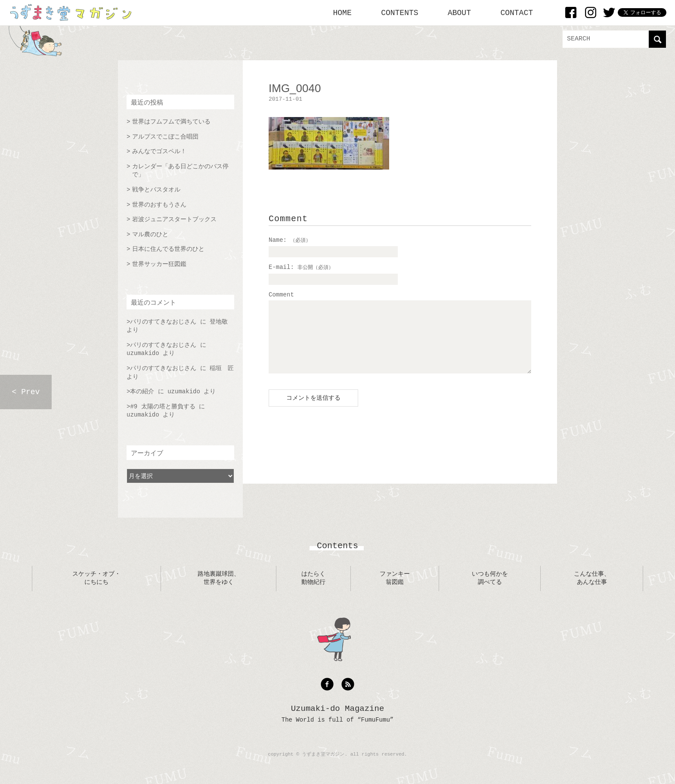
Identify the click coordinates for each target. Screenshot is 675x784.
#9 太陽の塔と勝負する (163, 407)
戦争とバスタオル (156, 190)
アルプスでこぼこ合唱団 (165, 137)
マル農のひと (150, 235)
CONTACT (517, 13)
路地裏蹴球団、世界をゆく (219, 578)
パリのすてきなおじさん (163, 322)
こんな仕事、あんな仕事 (592, 578)
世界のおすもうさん (159, 205)
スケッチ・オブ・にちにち (96, 578)
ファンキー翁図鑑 (395, 578)
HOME (342, 13)
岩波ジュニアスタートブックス (174, 219)
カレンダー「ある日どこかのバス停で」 (180, 171)
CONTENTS (399, 13)
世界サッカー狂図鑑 (159, 264)
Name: (290, 240)
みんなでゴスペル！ (159, 151)
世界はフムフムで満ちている (171, 122)
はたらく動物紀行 (313, 578)
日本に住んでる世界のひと (168, 249)
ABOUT (459, 13)
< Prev (26, 392)
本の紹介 (142, 392)
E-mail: (301, 267)
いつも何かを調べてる (490, 578)
